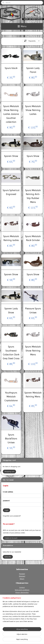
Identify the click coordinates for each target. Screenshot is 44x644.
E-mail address (8, 492)
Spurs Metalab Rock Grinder (33, 238)
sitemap (24, 636)
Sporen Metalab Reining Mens (33, 394)
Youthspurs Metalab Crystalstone (11, 396)
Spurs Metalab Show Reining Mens (33, 351)
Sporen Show (11, 156)
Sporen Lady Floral (33, 70)
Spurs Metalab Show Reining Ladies (33, 110)
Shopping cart (9, 471)
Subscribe (8, 557)
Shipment (22, 576)
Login (7, 510)
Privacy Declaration (22, 592)
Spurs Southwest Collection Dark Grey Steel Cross (11, 353)
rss (28, 636)
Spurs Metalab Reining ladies (11, 238)
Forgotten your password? (12, 516)
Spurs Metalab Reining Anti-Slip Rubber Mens (33, 196)
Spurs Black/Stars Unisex (11, 438)
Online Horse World (9, 625)
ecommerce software (35, 636)
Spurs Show (33, 156)
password (6, 501)
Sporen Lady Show (11, 310)
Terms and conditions (22, 590)
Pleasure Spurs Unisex (33, 310)
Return (22, 579)
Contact (22, 587)
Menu (22, 26)
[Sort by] (32, 41)
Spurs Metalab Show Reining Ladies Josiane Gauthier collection (11, 114)
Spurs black (11, 68)
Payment (22, 574)
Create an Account (11, 538)
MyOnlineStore (25, 640)
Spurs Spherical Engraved (11, 192)
